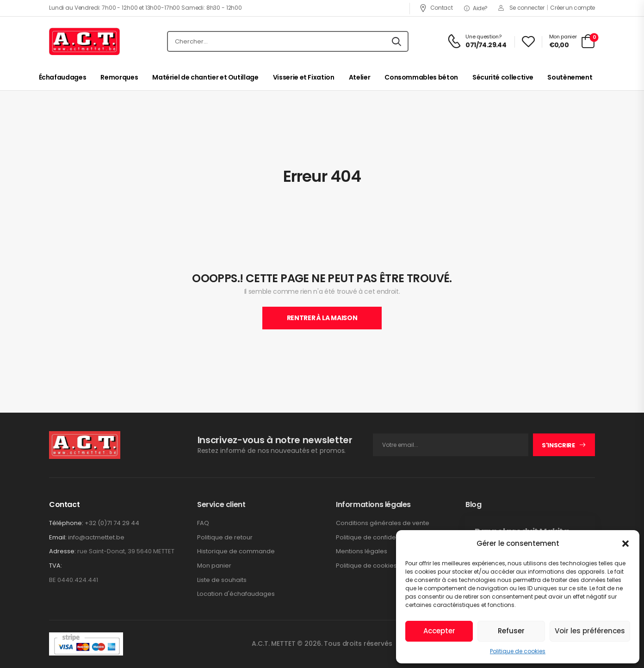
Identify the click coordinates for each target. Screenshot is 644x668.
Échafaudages (63, 77)
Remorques (119, 77)
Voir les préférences (590, 631)
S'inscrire (558, 445)
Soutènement (570, 77)
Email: (58, 537)
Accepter (439, 631)
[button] (625, 544)
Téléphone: (66, 523)
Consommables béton (421, 77)
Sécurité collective (503, 77)
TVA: (56, 566)
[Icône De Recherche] (396, 42)
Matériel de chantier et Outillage (205, 77)
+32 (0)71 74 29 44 (112, 523)
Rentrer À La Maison (322, 318)
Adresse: (62, 551)
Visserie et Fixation (304, 77)
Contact (436, 8)
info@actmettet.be (96, 537)
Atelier (360, 77)
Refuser (511, 631)
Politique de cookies (518, 651)
